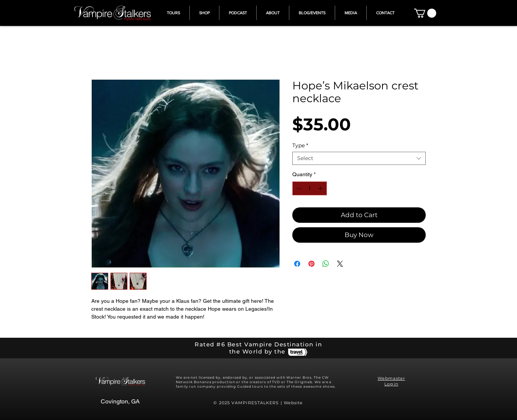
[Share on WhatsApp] (326, 264)
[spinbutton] (310, 188)
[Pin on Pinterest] (311, 264)
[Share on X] (340, 264)
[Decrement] (298, 188)
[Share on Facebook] (297, 264)
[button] (425, 13)
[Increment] (321, 188)
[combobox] (359, 158)
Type (300, 146)
